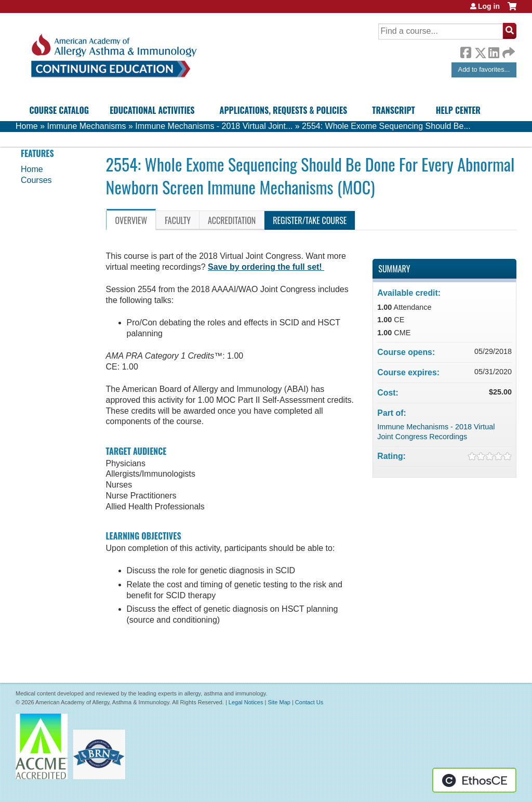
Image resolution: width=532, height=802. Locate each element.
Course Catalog (59, 110)
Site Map (279, 702)
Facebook (465, 51)
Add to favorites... (484, 69)
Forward (508, 50)
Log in (489, 6)
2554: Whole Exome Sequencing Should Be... (386, 126)
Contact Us (309, 702)
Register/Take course (310, 220)
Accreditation (232, 220)
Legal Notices (246, 702)
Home (27, 126)
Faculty (178, 220)
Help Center (458, 110)
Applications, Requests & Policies (284, 110)
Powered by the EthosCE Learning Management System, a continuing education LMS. (474, 780)
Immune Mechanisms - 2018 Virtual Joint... (214, 126)
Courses (36, 180)
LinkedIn (494, 51)
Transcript (393, 110)
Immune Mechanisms (86, 126)
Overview (131, 220)
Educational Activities (152, 110)
